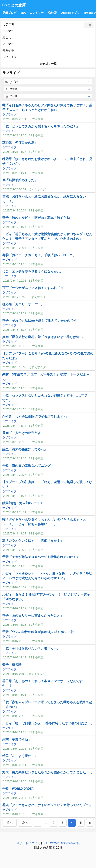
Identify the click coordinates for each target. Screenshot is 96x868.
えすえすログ (37, 189)
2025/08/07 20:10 (15, 641)
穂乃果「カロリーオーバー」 (23, 304)
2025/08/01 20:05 (15, 814)
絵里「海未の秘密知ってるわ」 (25, 449)
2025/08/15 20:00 (15, 346)
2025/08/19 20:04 (15, 211)
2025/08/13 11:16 (15, 458)
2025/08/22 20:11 (15, 119)
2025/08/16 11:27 (15, 330)
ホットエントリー (32, 13)
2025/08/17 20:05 (15, 281)
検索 (52, 13)
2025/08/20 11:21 (15, 173)
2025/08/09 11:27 (15, 608)
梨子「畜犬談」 (14, 665)
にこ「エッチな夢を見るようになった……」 (34, 271)
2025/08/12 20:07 (15, 475)
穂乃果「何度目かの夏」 (20, 143)
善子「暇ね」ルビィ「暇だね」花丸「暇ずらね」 (38, 218)
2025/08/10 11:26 (15, 566)
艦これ (7, 37)
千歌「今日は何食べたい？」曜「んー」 (31, 648)
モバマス (8, 31)
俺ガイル (8, 50)
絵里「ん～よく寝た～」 (20, 756)
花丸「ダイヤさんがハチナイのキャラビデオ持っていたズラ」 (47, 805)
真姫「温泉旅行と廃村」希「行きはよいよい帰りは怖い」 (44, 337)
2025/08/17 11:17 (15, 313)
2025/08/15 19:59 (15, 367)
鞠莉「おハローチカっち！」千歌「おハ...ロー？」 (39, 255)
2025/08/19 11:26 (15, 227)
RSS (45, 843)
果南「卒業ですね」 (17, 740)
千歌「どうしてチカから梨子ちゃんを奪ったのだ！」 (41, 126)
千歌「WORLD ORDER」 (20, 789)
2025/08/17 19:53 (15, 297)
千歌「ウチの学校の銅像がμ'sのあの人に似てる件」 (40, 632)
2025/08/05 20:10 (15, 716)
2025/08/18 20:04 (15, 248)
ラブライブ (10, 57)
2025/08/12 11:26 (15, 496)
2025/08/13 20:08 (15, 442)
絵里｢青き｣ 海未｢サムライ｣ (22, 503)
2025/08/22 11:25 (15, 135)
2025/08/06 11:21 (15, 695)
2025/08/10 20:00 (15, 550)
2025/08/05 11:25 (15, 732)
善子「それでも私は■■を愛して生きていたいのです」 (41, 321)
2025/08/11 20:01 (15, 512)
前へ (9, 823)
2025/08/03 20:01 (15, 765)
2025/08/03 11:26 (15, 781)
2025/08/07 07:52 (15, 674)
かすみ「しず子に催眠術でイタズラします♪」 (35, 417)
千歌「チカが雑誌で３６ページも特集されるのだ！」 (41, 557)
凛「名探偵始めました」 (20, 180)
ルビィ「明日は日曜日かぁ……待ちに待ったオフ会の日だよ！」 (48, 723)
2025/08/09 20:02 (15, 587)
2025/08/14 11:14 (15, 426)
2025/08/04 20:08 (15, 749)
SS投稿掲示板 (70, 843)
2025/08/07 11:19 (15, 657)
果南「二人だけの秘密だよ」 (23, 433)
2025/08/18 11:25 (15, 264)
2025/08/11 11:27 (15, 534)
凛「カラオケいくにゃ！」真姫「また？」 (33, 540)
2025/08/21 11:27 (15, 152)
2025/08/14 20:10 (15, 409)
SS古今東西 (36, 119)
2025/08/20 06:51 (15, 189)
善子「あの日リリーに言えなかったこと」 (33, 616)
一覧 (89, 25)
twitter (55, 843)
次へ (25, 823)
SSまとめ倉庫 (14, 5)
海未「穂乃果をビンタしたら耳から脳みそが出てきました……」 (48, 772)
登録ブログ (9, 13)
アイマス (8, 44)
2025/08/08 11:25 (15, 625)
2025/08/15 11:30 (15, 388)
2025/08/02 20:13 (15, 798)
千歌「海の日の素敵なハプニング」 (28, 466)
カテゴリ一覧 (48, 64)
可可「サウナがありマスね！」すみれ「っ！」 (36, 288)
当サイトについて (28, 843)
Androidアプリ (70, 13)
